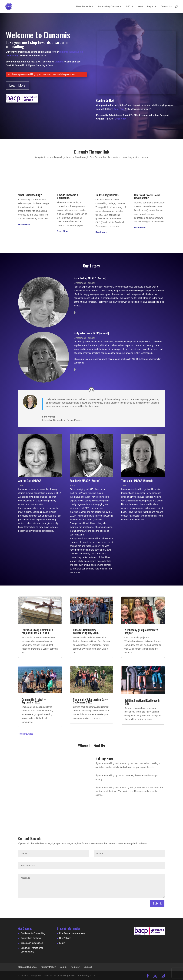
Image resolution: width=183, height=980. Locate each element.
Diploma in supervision (32, 943)
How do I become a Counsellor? (67, 196)
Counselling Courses (108, 6)
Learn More (17, 86)
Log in (150, 6)
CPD (128, 6)
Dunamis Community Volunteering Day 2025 (86, 631)
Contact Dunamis (27, 967)
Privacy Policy (48, 967)
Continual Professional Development (147, 196)
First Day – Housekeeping (72, 933)
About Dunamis (83, 6)
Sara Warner (49, 417)
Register (75, 967)
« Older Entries (26, 734)
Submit (157, 904)
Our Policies (65, 938)
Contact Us (166, 6)
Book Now (119, 109)
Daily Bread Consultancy (76, 976)
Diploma (59, 62)
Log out (88, 967)
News (140, 6)
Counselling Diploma (31, 938)
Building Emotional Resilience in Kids (142, 702)
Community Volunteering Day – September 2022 (91, 701)
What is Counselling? (30, 195)
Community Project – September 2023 (34, 701)
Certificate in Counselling (33, 933)
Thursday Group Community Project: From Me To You (37, 631)
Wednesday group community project (141, 631)
